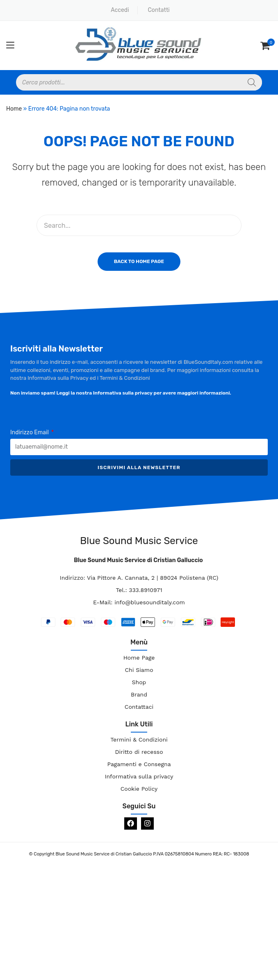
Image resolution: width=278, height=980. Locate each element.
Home (14, 109)
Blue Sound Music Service (139, 541)
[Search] (252, 82)
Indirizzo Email (30, 432)
